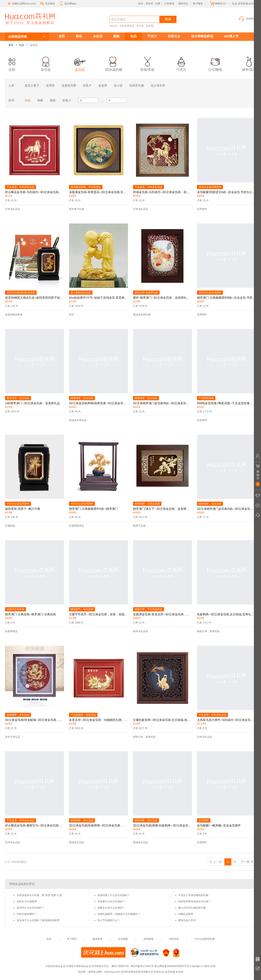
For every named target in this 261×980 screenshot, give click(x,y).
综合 (28, 100)
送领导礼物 (137, 85)
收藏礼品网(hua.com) (21, 4)
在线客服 (247, 19)
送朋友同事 (69, 85)
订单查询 (169, 4)
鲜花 (79, 36)
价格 (65, 100)
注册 (158, 4)
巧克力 (152, 36)
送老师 (103, 85)
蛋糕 (116, 36)
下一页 (247, 862)
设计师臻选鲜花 (202, 36)
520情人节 (231, 36)
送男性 (50, 85)
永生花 (113, 26)
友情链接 (148, 939)
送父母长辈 (158, 85)
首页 (62, 36)
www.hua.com (112, 972)
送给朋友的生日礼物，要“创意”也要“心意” (40, 895)
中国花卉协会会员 (55, 966)
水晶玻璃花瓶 (127, 26)
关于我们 (72, 939)
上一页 (216, 862)
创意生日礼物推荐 (27, 901)
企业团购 (123, 939)
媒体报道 (97, 939)
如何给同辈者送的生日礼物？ (194, 901)
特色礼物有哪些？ (27, 914)
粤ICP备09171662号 (142, 966)
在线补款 (174, 939)
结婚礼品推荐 (186, 914)
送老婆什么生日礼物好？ (111, 901)
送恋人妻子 (32, 85)
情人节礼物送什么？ (109, 920)
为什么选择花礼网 (205, 939)
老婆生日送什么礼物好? (111, 908)
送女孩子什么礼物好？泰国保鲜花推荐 (38, 920)
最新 (53, 100)
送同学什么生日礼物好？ (31, 908)
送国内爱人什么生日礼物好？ (114, 895)
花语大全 (174, 36)
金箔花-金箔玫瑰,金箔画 (25, 26)
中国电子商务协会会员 (79, 966)
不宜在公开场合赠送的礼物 (193, 895)
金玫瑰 (150, 26)
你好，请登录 (146, 4)
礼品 (133, 36)
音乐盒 (140, 26)
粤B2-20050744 (120, 966)
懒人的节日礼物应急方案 (192, 908)
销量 (40, 100)
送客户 (87, 85)
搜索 (168, 19)
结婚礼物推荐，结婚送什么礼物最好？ (119, 914)
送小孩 (118, 85)
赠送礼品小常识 (187, 920)
